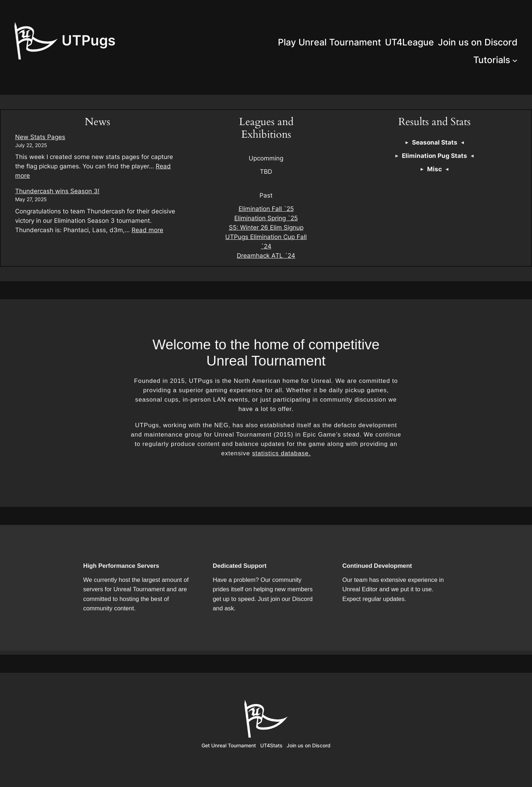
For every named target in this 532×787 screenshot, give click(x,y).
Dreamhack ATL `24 (266, 256)
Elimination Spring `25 (266, 218)
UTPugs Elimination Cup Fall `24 (266, 242)
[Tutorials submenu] (515, 60)
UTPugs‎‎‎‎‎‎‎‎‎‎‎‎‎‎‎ (88, 40)
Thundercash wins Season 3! (57, 191)
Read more (147, 230)
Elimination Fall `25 (266, 209)
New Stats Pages (40, 137)
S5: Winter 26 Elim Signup (266, 227)
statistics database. (281, 453)
